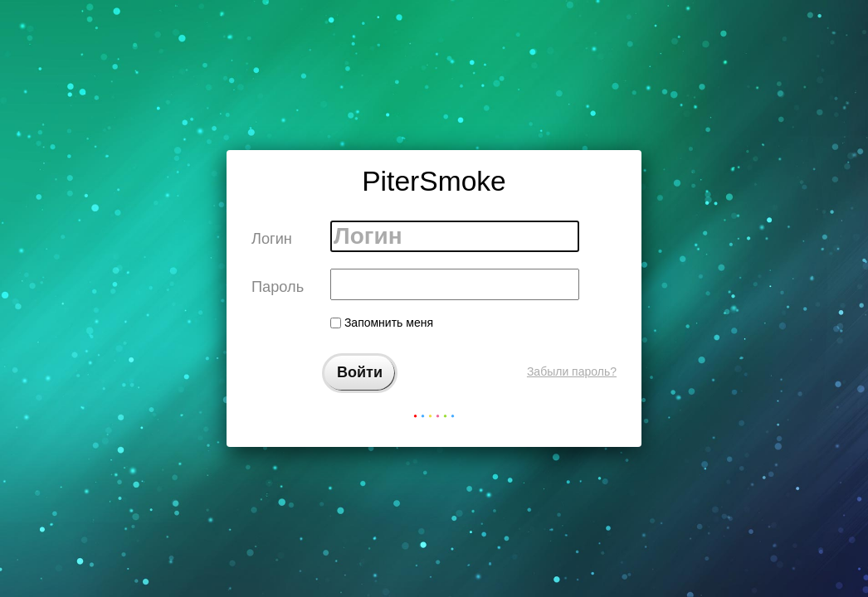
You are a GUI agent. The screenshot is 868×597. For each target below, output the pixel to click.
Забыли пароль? (572, 371)
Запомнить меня (382, 323)
